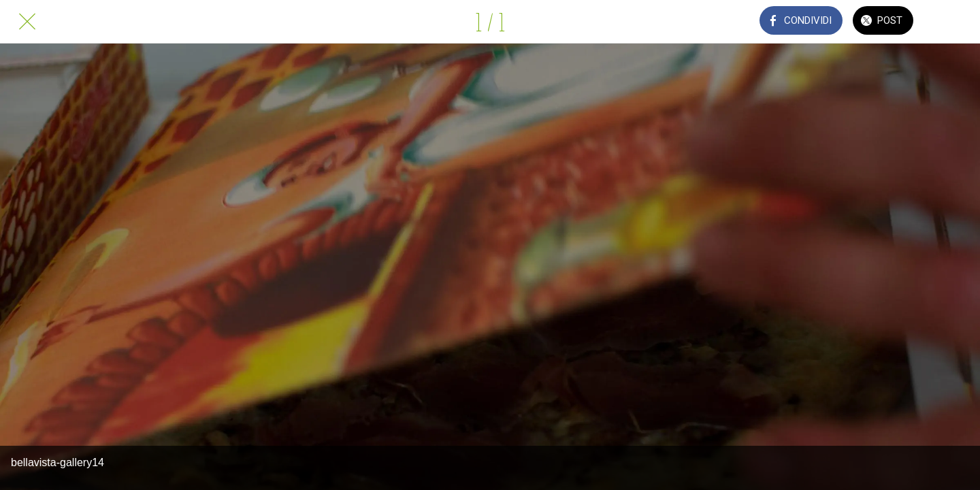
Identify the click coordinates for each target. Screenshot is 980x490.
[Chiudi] (27, 22)
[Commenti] (953, 22)
